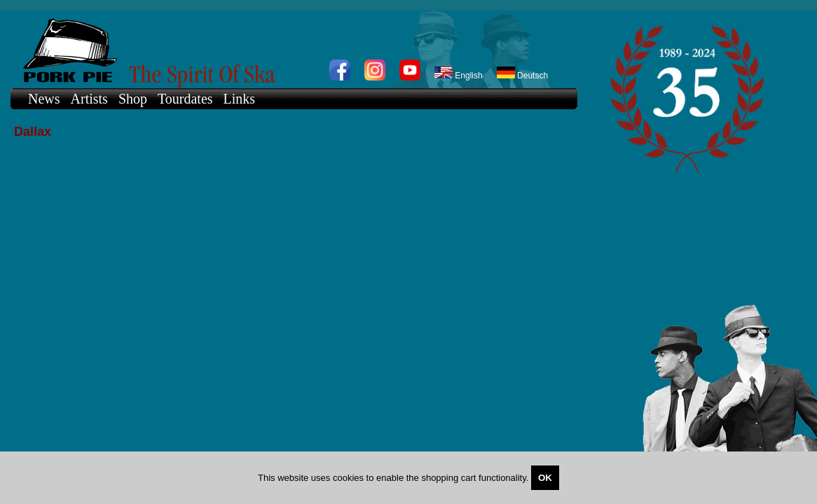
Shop (133, 99)
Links (240, 99)
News (44, 99)
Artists (89, 99)
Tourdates (185, 99)
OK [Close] (545, 478)
